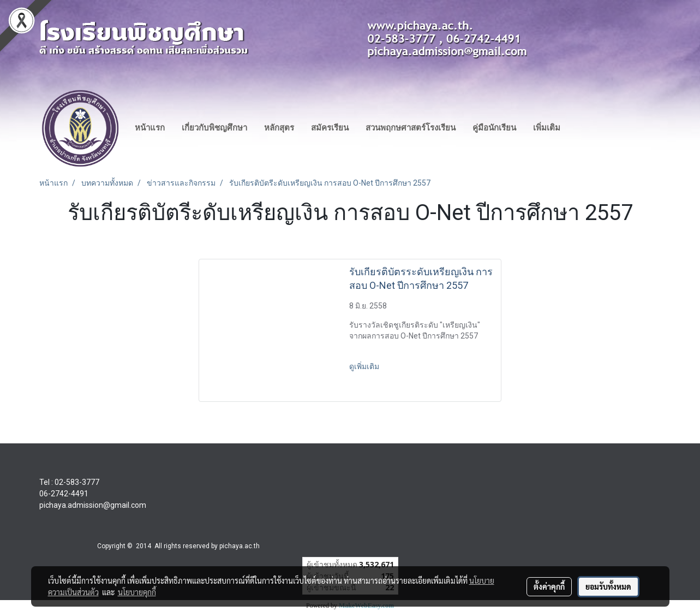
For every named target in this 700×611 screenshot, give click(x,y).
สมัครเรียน (330, 128)
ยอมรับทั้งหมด (608, 586)
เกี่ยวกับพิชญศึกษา (214, 128)
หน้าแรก (150, 128)
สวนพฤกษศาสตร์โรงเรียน (411, 128)
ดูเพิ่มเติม (365, 366)
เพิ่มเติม (547, 128)
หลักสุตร (279, 128)
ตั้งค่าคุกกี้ (549, 586)
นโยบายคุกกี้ (137, 592)
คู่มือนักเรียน (494, 128)
